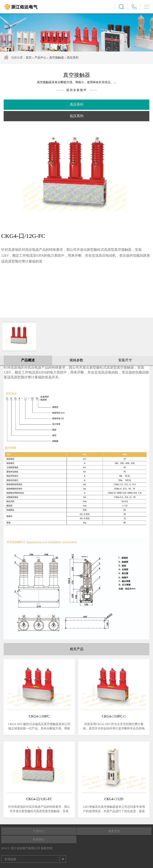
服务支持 (114, 831)
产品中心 (40, 58)
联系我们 (39, 839)
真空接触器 (57, 58)
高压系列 (73, 58)
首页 (29, 58)
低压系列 (77, 116)
